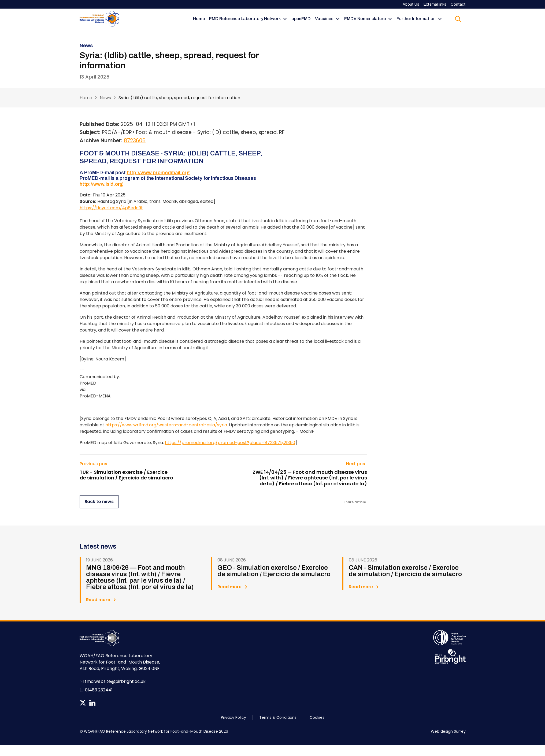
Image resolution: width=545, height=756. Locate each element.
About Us (411, 4)
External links (435, 4)
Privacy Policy (233, 717)
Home (199, 19)
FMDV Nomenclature (365, 19)
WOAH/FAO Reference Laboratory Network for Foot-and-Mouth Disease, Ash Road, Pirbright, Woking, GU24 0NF (120, 662)
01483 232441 (99, 690)
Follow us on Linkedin (92, 703)
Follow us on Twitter (83, 703)
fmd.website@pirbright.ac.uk (115, 681)
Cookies (317, 717)
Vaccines (324, 19)
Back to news (99, 502)
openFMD (301, 19)
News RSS (102, 703)
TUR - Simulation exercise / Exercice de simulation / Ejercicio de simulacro (126, 475)
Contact (458, 4)
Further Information (416, 19)
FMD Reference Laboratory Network (245, 19)
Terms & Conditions (278, 717)
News (105, 98)
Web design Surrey (448, 731)
